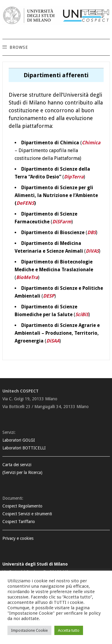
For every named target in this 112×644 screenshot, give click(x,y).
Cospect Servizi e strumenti (27, 514)
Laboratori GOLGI (19, 440)
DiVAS (92, 251)
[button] (19, 47)
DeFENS (25, 203)
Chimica (91, 143)
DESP (49, 296)
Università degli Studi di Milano (35, 564)
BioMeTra (27, 277)
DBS (92, 232)
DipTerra (74, 177)
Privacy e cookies (18, 538)
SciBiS (82, 315)
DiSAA (53, 341)
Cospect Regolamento (22, 506)
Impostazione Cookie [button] (29, 630)
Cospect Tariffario (19, 522)
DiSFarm (62, 222)
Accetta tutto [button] (69, 630)
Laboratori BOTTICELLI (24, 448)
